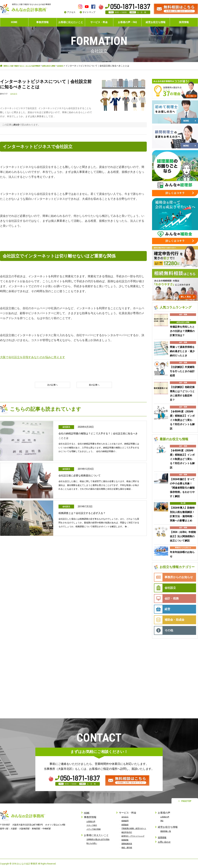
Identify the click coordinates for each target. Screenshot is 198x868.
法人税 (183, 503)
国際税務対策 (128, 843)
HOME (14, 22)
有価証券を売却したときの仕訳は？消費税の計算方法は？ (182, 331)
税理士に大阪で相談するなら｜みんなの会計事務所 (28, 66)
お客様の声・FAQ (127, 22)
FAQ (162, 820)
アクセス (71, 12)
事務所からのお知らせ (183, 547)
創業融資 (126, 824)
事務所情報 (42, 22)
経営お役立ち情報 (156, 22)
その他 (169, 630)
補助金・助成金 (174, 619)
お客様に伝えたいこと (71, 22)
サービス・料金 (99, 22)
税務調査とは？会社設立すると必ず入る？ (85, 513)
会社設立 (78, 66)
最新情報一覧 (167, 831)
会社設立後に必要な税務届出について (83, 476)
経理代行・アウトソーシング (135, 836)
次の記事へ (54, 385)
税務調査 (126, 839)
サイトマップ (89, 12)
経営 (167, 609)
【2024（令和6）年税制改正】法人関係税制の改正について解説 (183, 536)
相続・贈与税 (128, 847)
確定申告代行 (128, 832)
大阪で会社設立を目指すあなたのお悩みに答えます (33, 357)
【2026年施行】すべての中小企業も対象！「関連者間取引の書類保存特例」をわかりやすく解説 (182, 487)
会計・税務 (183, 314)
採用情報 (184, 22)
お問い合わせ (165, 841)
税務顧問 (126, 820)
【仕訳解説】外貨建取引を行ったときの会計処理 (182, 371)
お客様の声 (92, 821)
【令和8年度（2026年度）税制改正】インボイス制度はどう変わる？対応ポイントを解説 (182, 419)
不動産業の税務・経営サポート (136, 828)
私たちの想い (93, 847)
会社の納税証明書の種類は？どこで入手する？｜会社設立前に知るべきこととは (98, 436)
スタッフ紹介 (93, 825)
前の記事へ (93, 385)
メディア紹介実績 (95, 828)
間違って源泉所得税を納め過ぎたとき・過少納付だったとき (182, 351)
